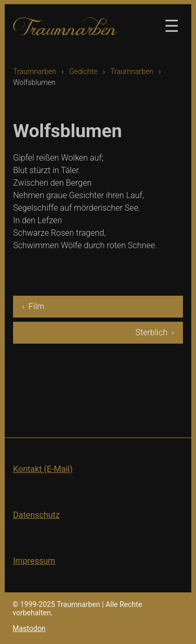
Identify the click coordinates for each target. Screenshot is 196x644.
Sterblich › (155, 332)
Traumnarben (35, 71)
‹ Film (33, 306)
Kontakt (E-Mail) (43, 469)
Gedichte (83, 71)
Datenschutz (36, 515)
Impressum (34, 561)
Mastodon (29, 628)
